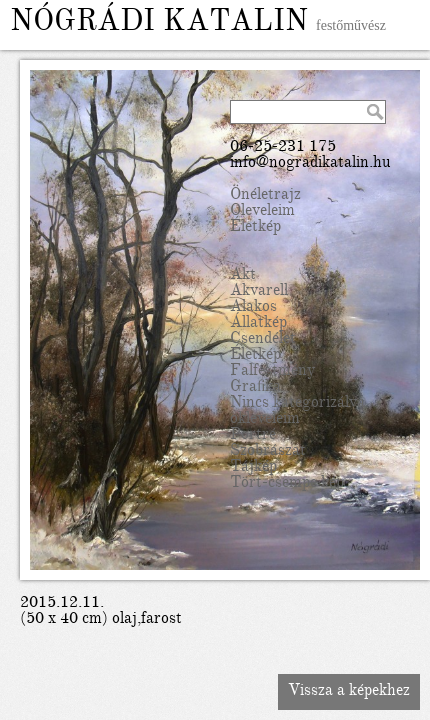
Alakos (253, 308)
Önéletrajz (265, 196)
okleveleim (265, 420)
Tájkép (253, 468)
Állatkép (258, 324)
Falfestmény (272, 372)
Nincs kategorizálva (297, 404)
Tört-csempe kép (287, 484)
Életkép (255, 228)
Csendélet (263, 340)
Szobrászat (268, 452)
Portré (253, 436)
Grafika (255, 388)
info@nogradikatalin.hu (310, 164)
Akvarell (259, 292)
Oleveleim (262, 212)
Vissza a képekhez (349, 692)
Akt (243, 276)
